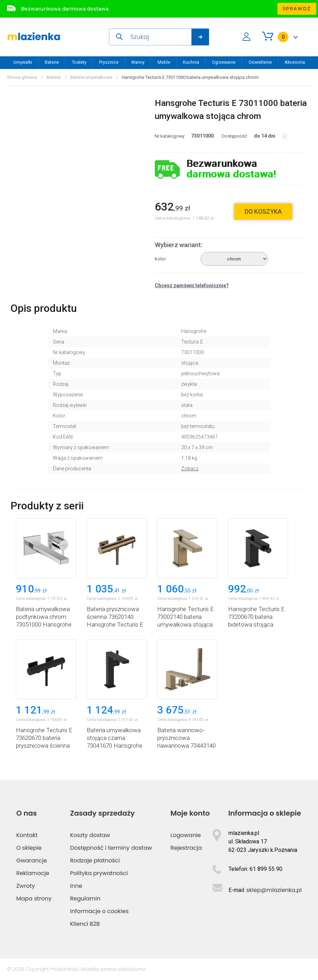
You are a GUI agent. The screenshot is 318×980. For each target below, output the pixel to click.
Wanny (138, 62)
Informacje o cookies (99, 911)
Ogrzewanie (224, 62)
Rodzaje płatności (95, 860)
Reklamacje (33, 873)
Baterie (52, 62)
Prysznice (109, 62)
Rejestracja (186, 848)
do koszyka (263, 211)
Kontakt (27, 835)
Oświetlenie (260, 62)
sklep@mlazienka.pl (274, 890)
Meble (164, 62)
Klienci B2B (85, 924)
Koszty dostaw (90, 835)
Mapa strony (34, 899)
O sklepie (29, 848)
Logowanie (186, 835)
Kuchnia (191, 62)
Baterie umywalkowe (91, 77)
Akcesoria (295, 62)
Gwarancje (32, 860)
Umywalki (23, 62)
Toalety (79, 62)
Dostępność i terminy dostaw (111, 848)
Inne (76, 886)
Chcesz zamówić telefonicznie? (192, 285)
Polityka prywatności (99, 873)
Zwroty (26, 886)
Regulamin (85, 899)
